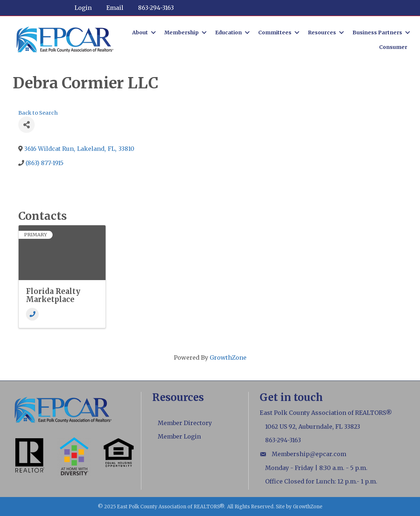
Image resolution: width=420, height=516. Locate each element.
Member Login (179, 436)
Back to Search (38, 113)
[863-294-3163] (152, 8)
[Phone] (32, 314)
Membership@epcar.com (309, 454)
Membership (182, 33)
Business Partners (377, 33)
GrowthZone (228, 358)
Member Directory (185, 423)
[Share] (26, 125)
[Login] (79, 8)
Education (228, 33)
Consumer (393, 47)
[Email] (111, 8)
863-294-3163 (283, 440)
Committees (275, 33)
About (140, 33)
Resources (322, 33)
